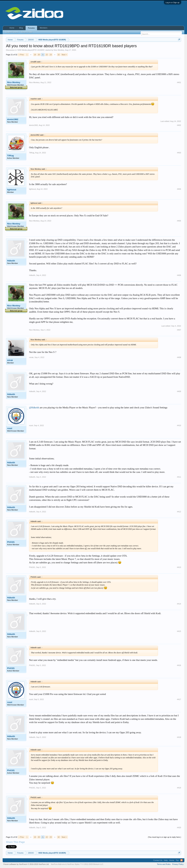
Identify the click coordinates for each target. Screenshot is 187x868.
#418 (179, 737)
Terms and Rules (164, 864)
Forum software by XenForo (26, 864)
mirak (10, 360)
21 (43, 55)
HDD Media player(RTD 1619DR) (31, 50)
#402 (179, 125)
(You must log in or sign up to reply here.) (164, 837)
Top (177, 860)
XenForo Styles (73, 864)
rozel (10, 428)
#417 (179, 699)
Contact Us (158, 860)
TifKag (10, 156)
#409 (179, 391)
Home (12, 28)
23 (51, 55)
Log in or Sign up (173, 2)
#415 (179, 631)
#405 (179, 221)
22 (47, 55)
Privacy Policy (178, 864)
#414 (179, 604)
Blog (21, 28)
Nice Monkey (59, 50)
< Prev (21, 55)
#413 (179, 567)
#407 (179, 330)
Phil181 (11, 542)
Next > (64, 55)
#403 (179, 153)
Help (166, 860)
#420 (179, 828)
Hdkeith (11, 261)
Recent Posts (27, 32)
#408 (179, 357)
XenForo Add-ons (58, 864)
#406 (179, 275)
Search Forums (12, 32)
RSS (182, 860)
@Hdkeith (34, 408)
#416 (179, 665)
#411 (179, 477)
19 (35, 55)
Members (44, 28)
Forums (31, 28)
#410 (179, 425)
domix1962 (13, 119)
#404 (179, 189)
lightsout (12, 190)
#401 (179, 82)
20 (39, 55)
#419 (179, 788)
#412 (179, 512)
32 (59, 55)
